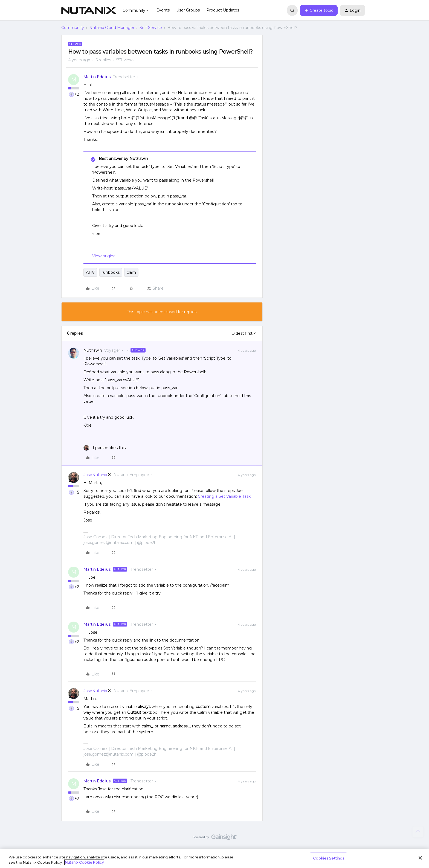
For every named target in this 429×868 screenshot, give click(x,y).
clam (131, 272)
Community (73, 28)
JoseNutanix (95, 475)
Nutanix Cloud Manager (112, 28)
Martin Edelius (97, 77)
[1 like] (105, 448)
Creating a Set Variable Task (224, 496)
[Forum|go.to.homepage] (89, 10)
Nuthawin (93, 350)
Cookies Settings (328, 858)
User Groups (188, 10)
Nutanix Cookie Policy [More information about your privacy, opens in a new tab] (84, 862)
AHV (90, 272)
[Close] (420, 858)
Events (163, 10)
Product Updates (223, 10)
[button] (319, 10)
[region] (215, 859)
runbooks (111, 272)
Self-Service (151, 28)
